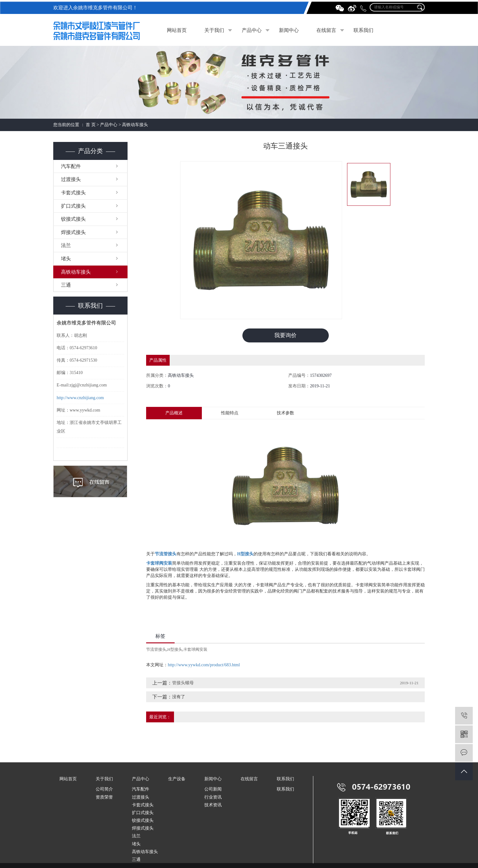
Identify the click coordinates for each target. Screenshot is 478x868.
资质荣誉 (104, 797)
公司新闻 (213, 789)
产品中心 (252, 30)
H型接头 (175, 649)
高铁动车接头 (135, 125)
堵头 (66, 259)
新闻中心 (289, 30)
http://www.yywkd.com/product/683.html (204, 665)
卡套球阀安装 (195, 649)
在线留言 (326, 30)
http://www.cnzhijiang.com (80, 398)
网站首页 (177, 30)
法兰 (66, 245)
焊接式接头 (73, 232)
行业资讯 (213, 797)
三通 (66, 285)
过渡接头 (71, 179)
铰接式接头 (73, 219)
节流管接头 (156, 649)
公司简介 (104, 789)
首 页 (91, 125)
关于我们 (214, 30)
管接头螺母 (183, 683)
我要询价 (285, 335)
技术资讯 (213, 805)
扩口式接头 (73, 206)
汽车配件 (71, 166)
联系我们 (363, 30)
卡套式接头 (73, 193)
